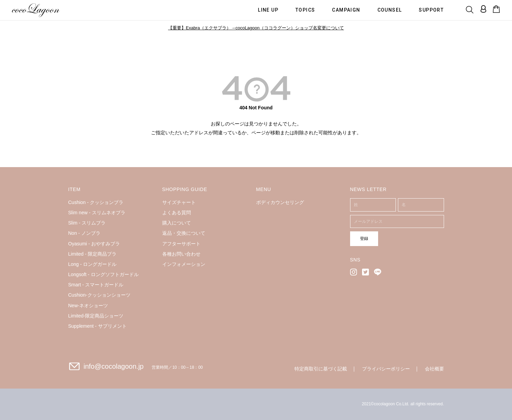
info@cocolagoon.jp (114, 366)
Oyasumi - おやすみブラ (94, 244)
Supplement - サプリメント (98, 326)
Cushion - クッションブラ (96, 202)
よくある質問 (177, 213)
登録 (361, 238)
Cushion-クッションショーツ (99, 295)
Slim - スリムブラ (87, 223)
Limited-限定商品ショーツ (96, 316)
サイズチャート (179, 202)
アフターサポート (181, 244)
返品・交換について (184, 233)
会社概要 (434, 369)
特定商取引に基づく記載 (321, 369)
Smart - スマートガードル (96, 285)
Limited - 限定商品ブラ (93, 254)
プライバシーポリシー (386, 369)
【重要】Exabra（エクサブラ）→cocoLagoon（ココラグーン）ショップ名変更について (256, 28)
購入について (177, 223)
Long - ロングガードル (93, 264)
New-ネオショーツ (88, 306)
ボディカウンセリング (280, 202)
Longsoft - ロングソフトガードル (103, 274)
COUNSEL (390, 10)
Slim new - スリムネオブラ (97, 213)
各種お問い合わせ (181, 254)
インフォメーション (184, 264)
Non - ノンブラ (84, 233)
